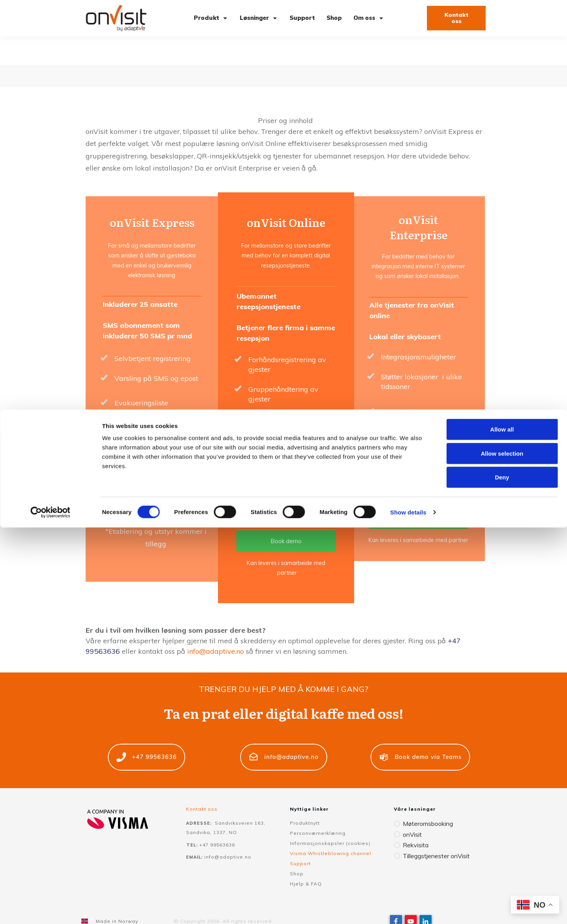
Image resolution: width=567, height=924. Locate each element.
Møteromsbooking (427, 795)
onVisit (412, 805)
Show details (408, 909)
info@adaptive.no (216, 622)
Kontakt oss (202, 780)
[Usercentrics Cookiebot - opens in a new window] (50, 909)
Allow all (502, 826)
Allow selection (502, 850)
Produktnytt (305, 794)
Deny (502, 874)
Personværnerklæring (318, 804)
